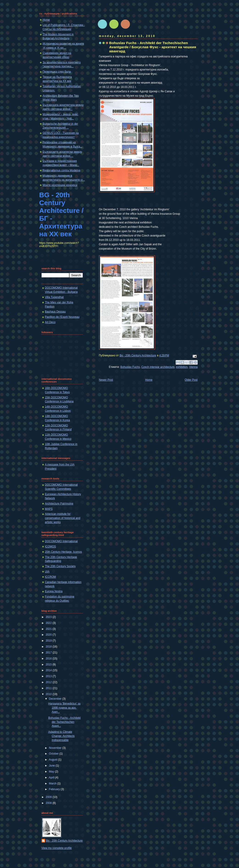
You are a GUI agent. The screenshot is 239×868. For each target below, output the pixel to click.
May (52, 772)
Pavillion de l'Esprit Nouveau (62, 317)
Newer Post (106, 380)
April (52, 778)
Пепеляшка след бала (57, 72)
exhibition (182, 367)
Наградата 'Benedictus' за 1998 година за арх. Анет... (64, 708)
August (53, 760)
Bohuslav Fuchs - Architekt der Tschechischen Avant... (64, 722)
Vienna (193, 367)
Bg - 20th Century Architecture (64, 841)
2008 (49, 803)
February (55, 789)
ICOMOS (51, 547)
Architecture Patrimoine (59, 504)
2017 (49, 653)
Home (149, 380)
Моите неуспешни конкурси (60, 185)
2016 (49, 659)
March (53, 783)
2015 (49, 665)
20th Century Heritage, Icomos (63, 552)
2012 (49, 682)
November (56, 748)
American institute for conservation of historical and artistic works (63, 518)
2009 (49, 797)
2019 (49, 641)
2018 (49, 647)
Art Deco (50, 322)
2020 (49, 635)
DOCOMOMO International (61, 541)
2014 (49, 670)
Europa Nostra (54, 591)
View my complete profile (57, 848)
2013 (49, 676)
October (54, 754)
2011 (49, 688)
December (56, 699)
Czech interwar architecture (158, 367)
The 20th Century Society (60, 566)
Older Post (191, 380)
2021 (49, 629)
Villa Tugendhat (54, 297)
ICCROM (51, 577)
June (52, 766)
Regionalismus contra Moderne (62, 170)
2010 (49, 694)
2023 (49, 617)
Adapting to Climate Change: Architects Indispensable (61, 736)
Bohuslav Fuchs (130, 367)
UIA (47, 572)
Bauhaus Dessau (55, 312)
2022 (49, 623)
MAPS (49, 509)
